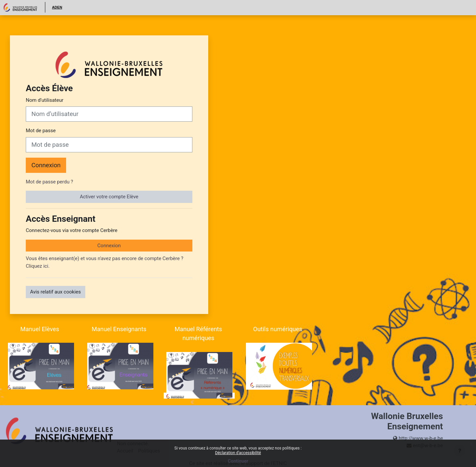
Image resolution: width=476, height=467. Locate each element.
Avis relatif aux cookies (56, 292)
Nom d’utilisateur (45, 100)
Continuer (238, 461)
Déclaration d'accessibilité (238, 453)
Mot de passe (41, 131)
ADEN (57, 7)
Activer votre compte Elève (109, 197)
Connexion (46, 165)
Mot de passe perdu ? (49, 182)
